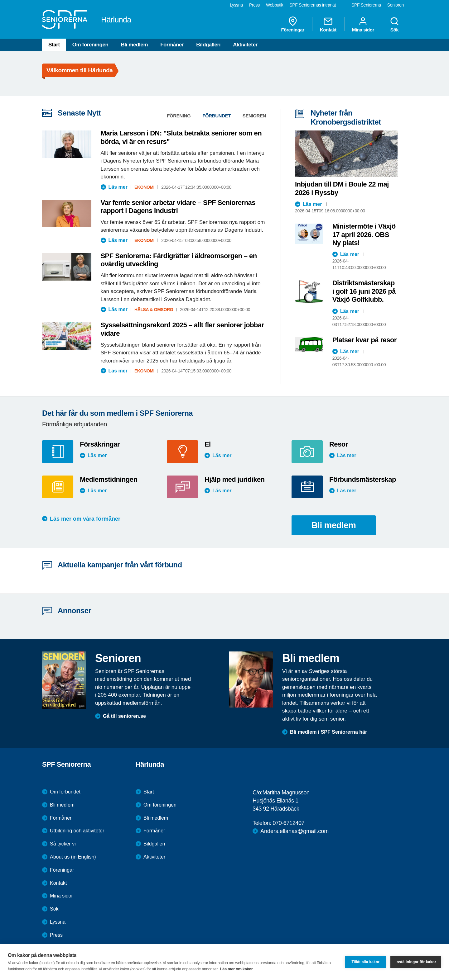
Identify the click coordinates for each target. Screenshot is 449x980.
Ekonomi (144, 187)
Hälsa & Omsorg (154, 310)
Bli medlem (134, 45)
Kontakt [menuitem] (328, 24)
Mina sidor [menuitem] (363, 24)
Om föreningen (90, 45)
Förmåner (172, 45)
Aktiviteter (245, 45)
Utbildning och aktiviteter (77, 831)
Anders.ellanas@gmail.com (295, 831)
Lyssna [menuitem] (236, 5)
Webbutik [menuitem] (275, 5)
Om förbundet (65, 792)
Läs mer (118, 187)
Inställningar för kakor (416, 962)
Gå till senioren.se (124, 716)
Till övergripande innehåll (0, 0)
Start (54, 45)
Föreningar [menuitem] (293, 24)
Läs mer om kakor (237, 969)
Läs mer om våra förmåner (85, 519)
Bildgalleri (208, 45)
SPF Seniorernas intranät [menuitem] (313, 5)
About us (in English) (73, 857)
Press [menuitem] (254, 5)
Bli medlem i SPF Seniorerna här (328, 732)
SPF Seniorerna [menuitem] (366, 5)
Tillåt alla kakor (365, 962)
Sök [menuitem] (394, 24)
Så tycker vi (63, 844)
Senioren (254, 116)
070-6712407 (288, 823)
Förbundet (217, 116)
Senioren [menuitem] (396, 5)
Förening (179, 116)
